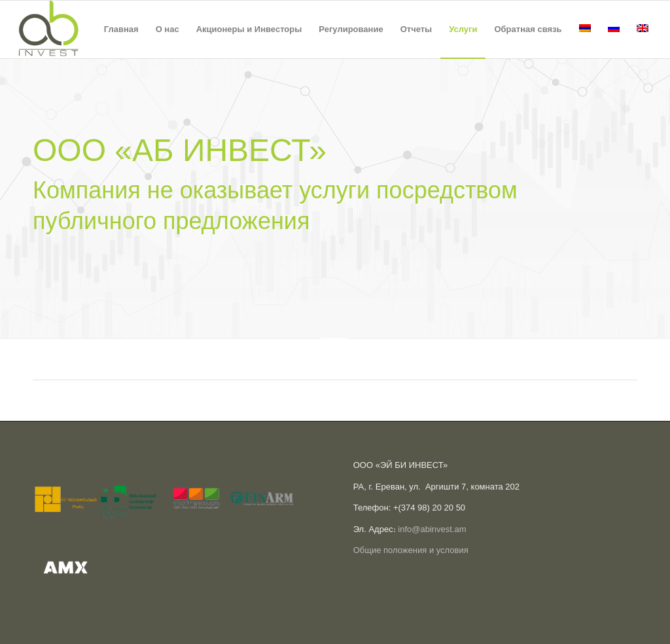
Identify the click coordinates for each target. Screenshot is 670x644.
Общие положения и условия (411, 550)
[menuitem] (121, 29)
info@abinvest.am (432, 529)
